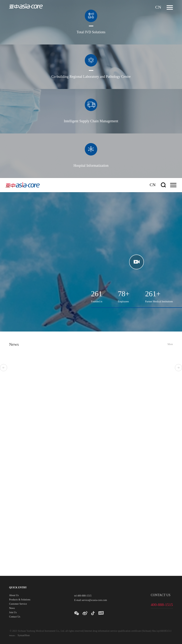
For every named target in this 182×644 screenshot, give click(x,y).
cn (158, 7)
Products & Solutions (20, 600)
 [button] (4, 368)
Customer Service (18, 604)
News (12, 608)
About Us (14, 596)
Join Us (13, 613)
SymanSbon (23, 636)
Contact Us (15, 617)
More (170, 344)
